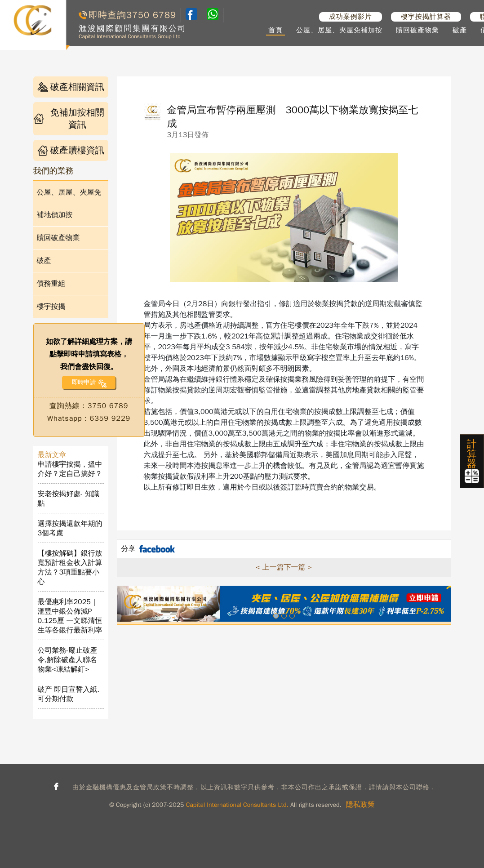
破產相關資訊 (71, 87)
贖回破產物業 (417, 30)
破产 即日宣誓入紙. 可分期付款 (69, 694)
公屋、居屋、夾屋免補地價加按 (69, 204)
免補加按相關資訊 (69, 119)
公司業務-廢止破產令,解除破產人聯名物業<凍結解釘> (68, 660)
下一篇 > (298, 567)
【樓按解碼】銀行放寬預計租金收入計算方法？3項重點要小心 (70, 568)
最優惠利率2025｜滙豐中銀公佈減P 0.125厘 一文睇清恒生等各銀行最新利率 (70, 616)
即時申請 (84, 382)
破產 (460, 30)
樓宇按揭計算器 (426, 17)
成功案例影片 (351, 17)
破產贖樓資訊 (71, 150)
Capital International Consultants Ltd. (237, 805)
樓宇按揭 (51, 307)
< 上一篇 (270, 567)
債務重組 (51, 284)
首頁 (275, 30)
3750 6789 (151, 15)
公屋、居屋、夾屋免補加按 (339, 30)
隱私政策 (360, 805)
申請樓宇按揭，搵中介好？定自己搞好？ (70, 469)
